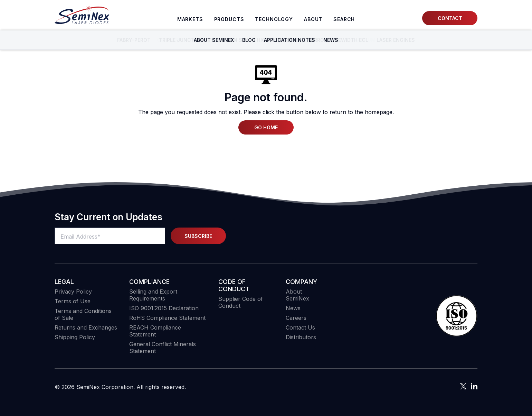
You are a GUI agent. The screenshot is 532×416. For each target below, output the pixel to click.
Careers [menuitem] (296, 318)
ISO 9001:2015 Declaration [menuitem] (164, 308)
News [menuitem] (293, 308)
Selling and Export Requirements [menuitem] (153, 295)
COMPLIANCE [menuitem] (149, 282)
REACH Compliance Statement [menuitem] (155, 331)
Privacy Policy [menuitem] (73, 292)
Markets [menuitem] (190, 19)
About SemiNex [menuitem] (297, 295)
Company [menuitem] (301, 282)
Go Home (266, 127)
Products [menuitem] (229, 19)
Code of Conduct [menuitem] (234, 285)
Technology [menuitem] (274, 19)
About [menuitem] (313, 19)
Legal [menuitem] (64, 282)
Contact (450, 18)
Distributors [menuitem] (301, 337)
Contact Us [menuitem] (300, 327)
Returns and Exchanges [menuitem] (86, 327)
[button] (457, 316)
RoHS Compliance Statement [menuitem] (167, 318)
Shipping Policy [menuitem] (75, 337)
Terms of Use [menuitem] (73, 301)
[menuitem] (344, 19)
